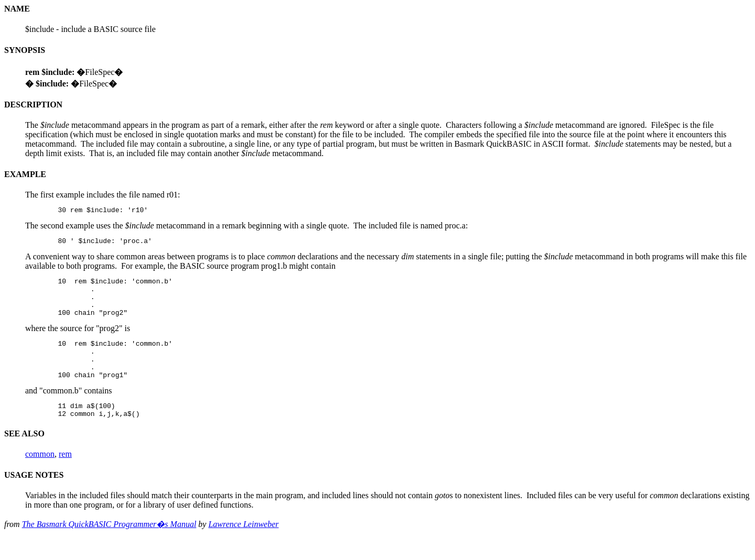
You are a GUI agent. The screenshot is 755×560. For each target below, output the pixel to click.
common (40, 476)
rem (65, 476)
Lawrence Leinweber (243, 546)
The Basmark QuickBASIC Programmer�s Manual (109, 546)
